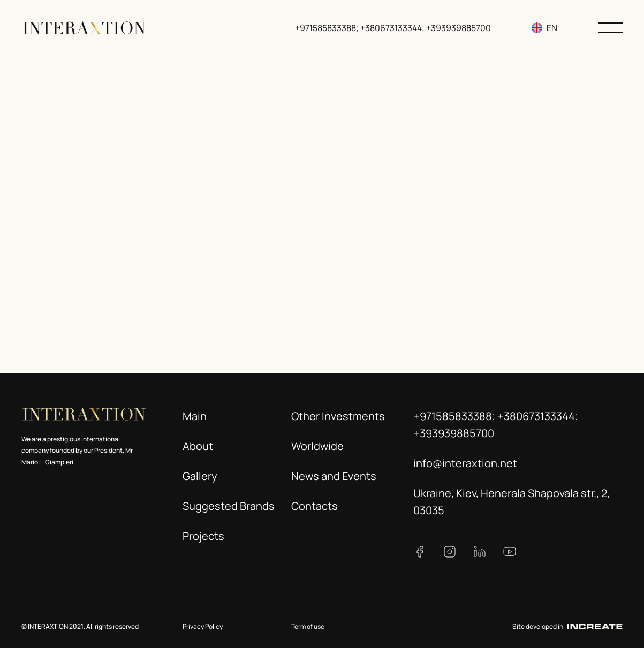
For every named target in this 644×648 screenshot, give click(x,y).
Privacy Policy (203, 626)
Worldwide (317, 446)
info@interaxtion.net (465, 463)
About (198, 446)
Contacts (315, 506)
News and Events (334, 476)
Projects (203, 536)
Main (195, 416)
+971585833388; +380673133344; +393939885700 (393, 28)
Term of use (308, 626)
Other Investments (338, 416)
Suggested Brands (229, 506)
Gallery (200, 476)
